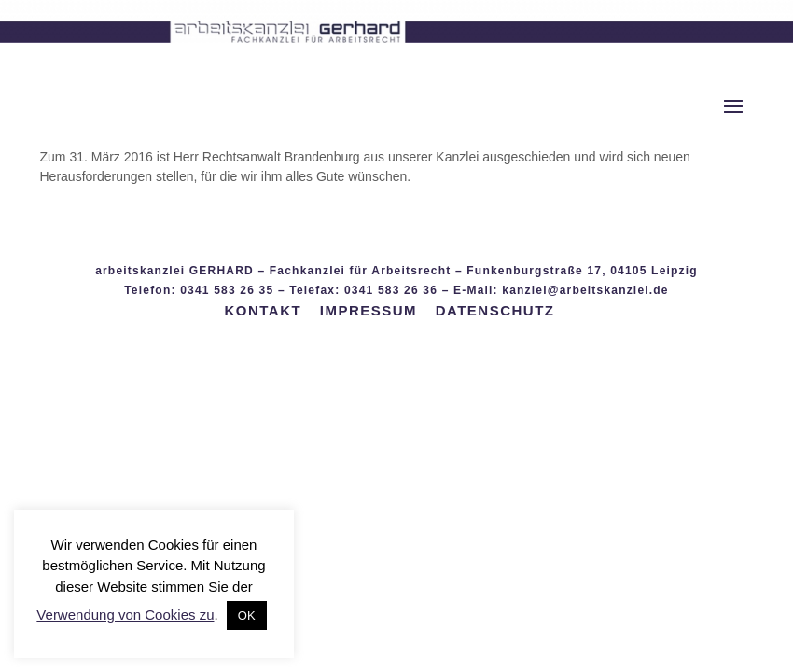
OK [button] (247, 616)
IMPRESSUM (369, 310)
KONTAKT (263, 310)
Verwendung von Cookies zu (125, 615)
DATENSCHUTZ (495, 310)
